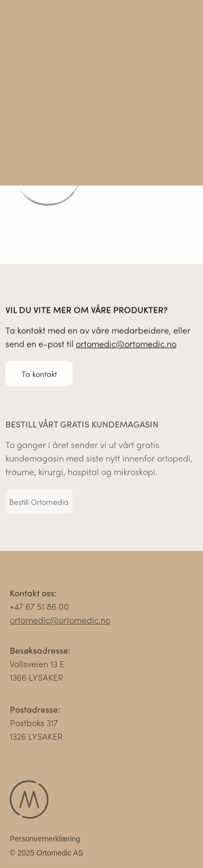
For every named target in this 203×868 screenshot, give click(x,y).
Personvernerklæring (45, 840)
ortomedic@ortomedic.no (126, 344)
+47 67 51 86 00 (40, 607)
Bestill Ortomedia (39, 503)
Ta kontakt (39, 373)
